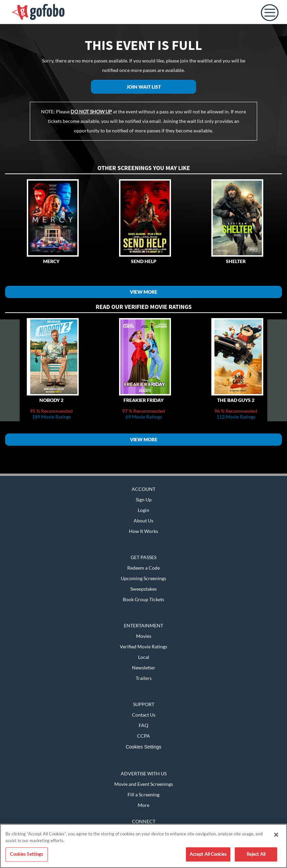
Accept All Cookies (208, 854)
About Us (143, 521)
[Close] (276, 835)
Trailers (144, 678)
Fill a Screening (143, 795)
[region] (143, 846)
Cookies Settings (143, 747)
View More (144, 292)
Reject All (256, 854)
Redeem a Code (143, 568)
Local (144, 657)
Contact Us (144, 715)
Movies (144, 636)
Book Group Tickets (143, 599)
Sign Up (144, 500)
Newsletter (144, 668)
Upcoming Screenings (143, 578)
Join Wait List (144, 87)
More (143, 805)
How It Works (143, 531)
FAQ (143, 725)
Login (143, 510)
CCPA (143, 736)
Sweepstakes (143, 589)
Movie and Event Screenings (144, 784)
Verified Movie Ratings (143, 647)
